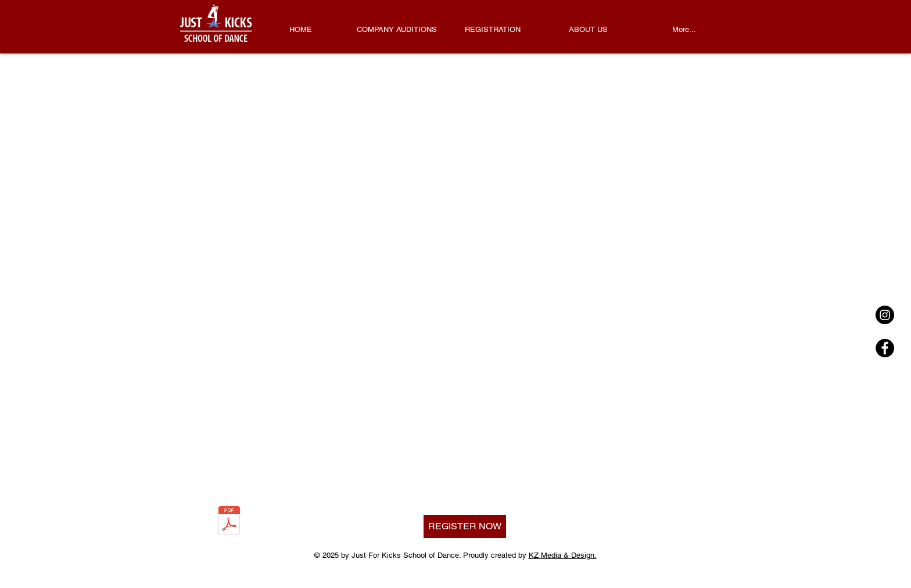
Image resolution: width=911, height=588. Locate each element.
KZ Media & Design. (563, 555)
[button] (492, 30)
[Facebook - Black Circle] (885, 348)
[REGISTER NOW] (465, 526)
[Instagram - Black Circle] (885, 315)
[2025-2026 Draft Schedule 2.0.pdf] (229, 522)
